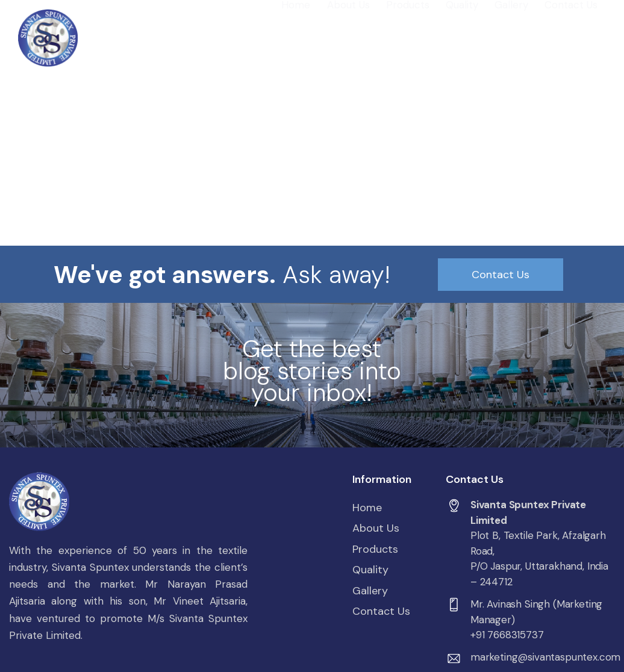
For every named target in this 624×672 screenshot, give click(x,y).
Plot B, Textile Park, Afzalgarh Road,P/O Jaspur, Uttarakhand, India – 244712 (539, 558)
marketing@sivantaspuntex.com (545, 657)
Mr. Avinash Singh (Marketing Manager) (536, 612)
